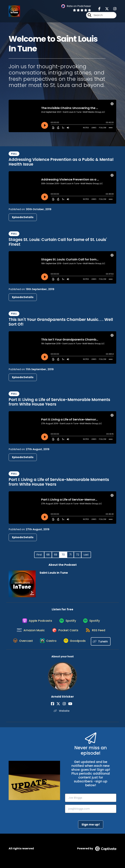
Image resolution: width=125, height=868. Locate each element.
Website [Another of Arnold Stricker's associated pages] (63, 715)
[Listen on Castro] (48, 646)
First (39, 555)
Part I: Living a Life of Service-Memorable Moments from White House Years (59, 482)
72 (78, 555)
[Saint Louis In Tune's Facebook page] (99, 10)
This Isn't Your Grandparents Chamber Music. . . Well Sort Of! (61, 322)
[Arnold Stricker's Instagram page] (64, 708)
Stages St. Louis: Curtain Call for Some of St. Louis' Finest (58, 242)
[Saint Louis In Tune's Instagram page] (113, 10)
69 (56, 555)
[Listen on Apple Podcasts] (35, 623)
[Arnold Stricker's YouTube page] (68, 708)
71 (70, 555)
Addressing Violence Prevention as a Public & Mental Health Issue (61, 162)
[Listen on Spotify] (67, 623)
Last (86, 555)
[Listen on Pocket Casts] (65, 634)
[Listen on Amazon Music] (29, 634)
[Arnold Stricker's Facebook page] (56, 708)
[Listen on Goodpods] (76, 646)
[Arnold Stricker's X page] (60, 708)
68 (48, 555)
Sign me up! (91, 829)
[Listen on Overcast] (21, 646)
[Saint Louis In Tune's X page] (105, 10)
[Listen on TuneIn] (103, 646)
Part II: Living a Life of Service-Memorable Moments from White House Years (59, 402)
